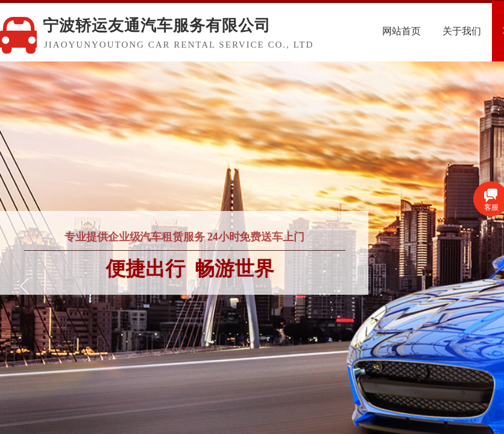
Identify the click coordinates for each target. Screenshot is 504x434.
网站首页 (424, 31)
